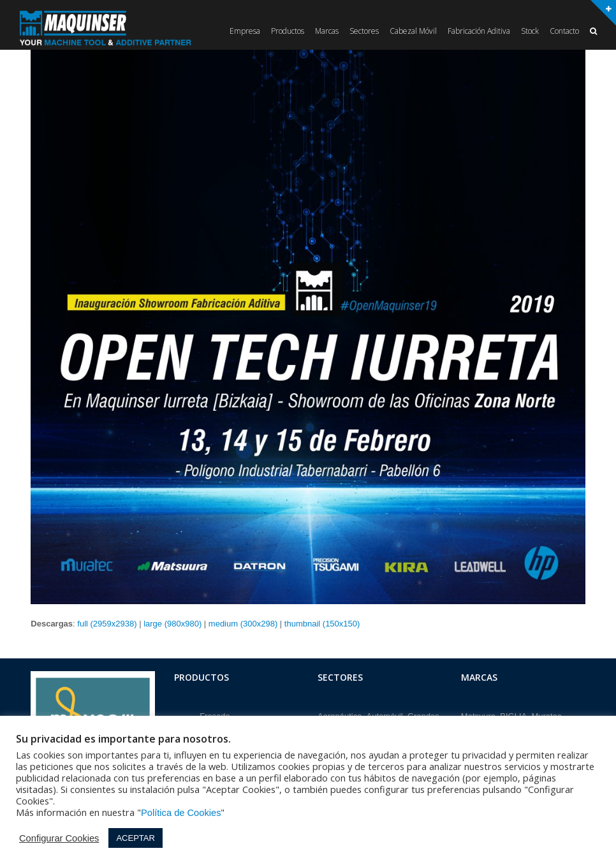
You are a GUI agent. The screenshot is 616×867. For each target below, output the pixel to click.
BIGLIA (513, 714)
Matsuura (478, 714)
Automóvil (385, 714)
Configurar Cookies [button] (59, 838)
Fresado (215, 714)
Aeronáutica (340, 714)
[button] (593, 32)
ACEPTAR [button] (135, 838)
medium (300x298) (243, 624)
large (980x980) (172, 624)
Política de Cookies (181, 813)
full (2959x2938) (107, 624)
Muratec (546, 714)
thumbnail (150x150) (322, 624)
